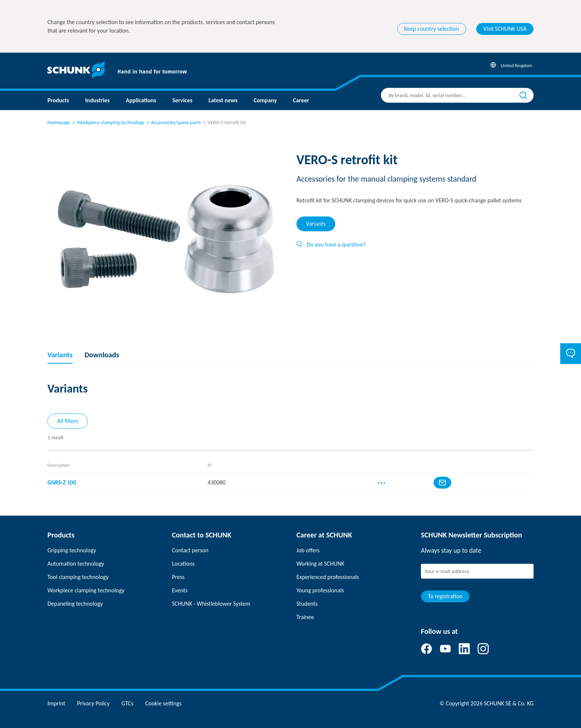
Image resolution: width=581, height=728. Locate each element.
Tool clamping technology (78, 577)
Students (307, 604)
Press (178, 577)
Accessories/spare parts (173, 123)
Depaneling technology (75, 604)
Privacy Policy (93, 703)
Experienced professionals (328, 577)
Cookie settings (163, 703)
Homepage (59, 123)
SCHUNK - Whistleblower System (211, 604)
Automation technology (76, 564)
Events (180, 590)
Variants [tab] (316, 224)
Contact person (190, 550)
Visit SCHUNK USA (505, 29)
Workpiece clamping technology (108, 123)
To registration (445, 596)
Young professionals (320, 590)
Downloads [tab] (102, 355)
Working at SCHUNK (320, 564)
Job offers (308, 550)
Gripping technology (72, 550)
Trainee (305, 617)
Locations (183, 564)
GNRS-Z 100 (62, 482)
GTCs (127, 703)
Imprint (56, 703)
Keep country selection (432, 29)
